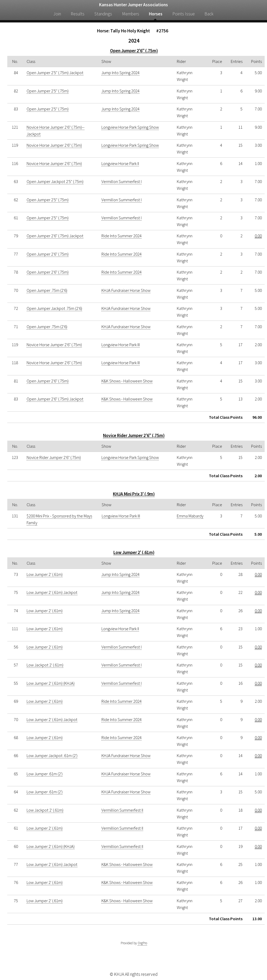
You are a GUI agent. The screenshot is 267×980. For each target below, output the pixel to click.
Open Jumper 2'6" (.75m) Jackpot (55, 236)
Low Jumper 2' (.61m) (134, 552)
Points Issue (184, 14)
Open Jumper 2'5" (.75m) (48, 91)
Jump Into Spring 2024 (120, 73)
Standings (103, 14)
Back (209, 14)
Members (131, 14)
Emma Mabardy (190, 516)
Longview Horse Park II (120, 163)
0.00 (258, 236)
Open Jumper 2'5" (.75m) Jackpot (55, 73)
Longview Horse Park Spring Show (130, 127)
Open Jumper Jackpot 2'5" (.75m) (55, 181)
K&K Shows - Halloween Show (127, 381)
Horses (156, 14)
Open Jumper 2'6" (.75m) (134, 51)
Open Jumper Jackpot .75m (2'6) (54, 308)
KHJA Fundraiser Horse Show (126, 290)
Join (57, 14)
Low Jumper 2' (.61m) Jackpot (52, 592)
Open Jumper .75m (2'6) (47, 290)
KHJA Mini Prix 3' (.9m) (134, 494)
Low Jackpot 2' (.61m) (45, 665)
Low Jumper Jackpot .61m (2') (52, 755)
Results (78, 14)
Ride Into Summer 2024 (122, 236)
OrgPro (142, 943)
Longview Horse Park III (121, 345)
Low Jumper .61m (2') (45, 774)
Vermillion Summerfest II (122, 810)
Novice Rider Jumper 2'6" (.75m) (134, 435)
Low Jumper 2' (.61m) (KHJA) (51, 683)
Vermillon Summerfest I (122, 181)
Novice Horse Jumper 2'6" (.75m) (54, 145)
